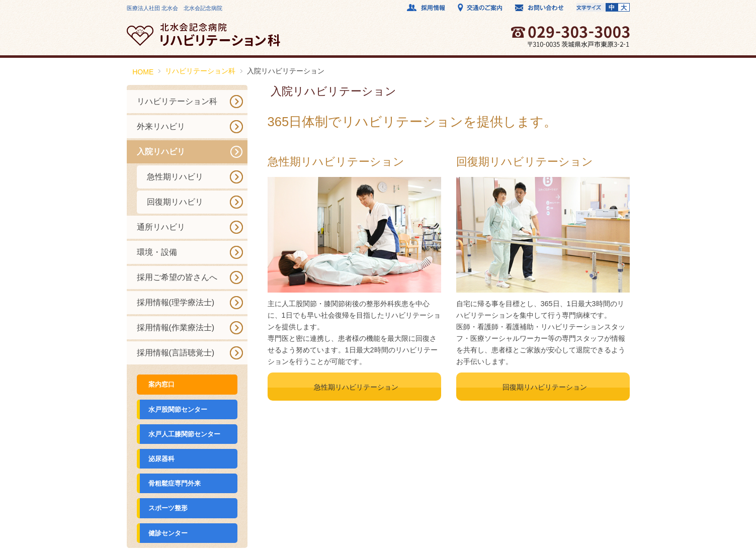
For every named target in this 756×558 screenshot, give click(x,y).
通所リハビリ (161, 227)
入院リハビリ (161, 152)
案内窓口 (161, 384)
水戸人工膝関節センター (184, 434)
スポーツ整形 (168, 508)
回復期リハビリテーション (545, 387)
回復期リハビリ (175, 202)
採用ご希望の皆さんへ (177, 277)
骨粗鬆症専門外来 (175, 483)
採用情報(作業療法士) (176, 328)
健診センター (168, 533)
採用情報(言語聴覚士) (176, 353)
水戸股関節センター (178, 409)
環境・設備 (157, 252)
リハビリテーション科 (200, 71)
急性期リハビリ (175, 177)
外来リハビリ (161, 126)
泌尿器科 (161, 459)
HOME (143, 72)
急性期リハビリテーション (356, 387)
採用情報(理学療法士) (176, 302)
